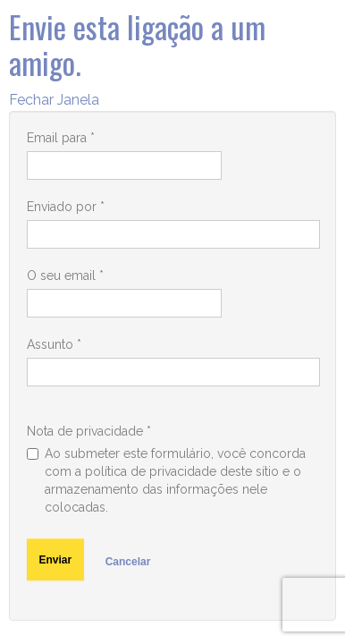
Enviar (56, 560)
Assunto (54, 344)
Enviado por (66, 207)
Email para (61, 138)
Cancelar (128, 562)
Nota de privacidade (89, 431)
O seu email (65, 275)
